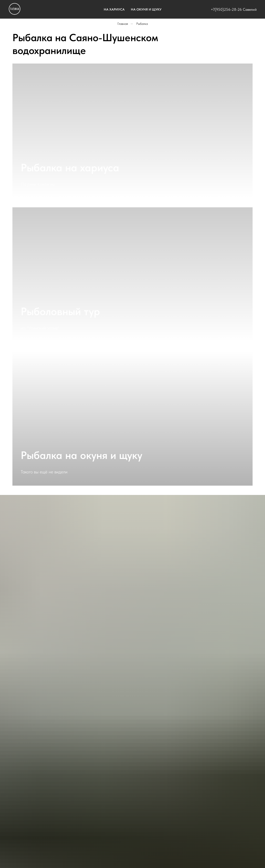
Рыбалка (142, 24)
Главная (123, 24)
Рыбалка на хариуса (70, 168)
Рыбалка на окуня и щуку (81, 455)
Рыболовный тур (60, 311)
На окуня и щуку (146, 9)
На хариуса (114, 9)
